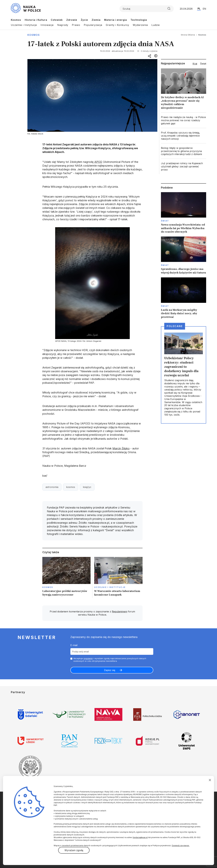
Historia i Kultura (36, 20)
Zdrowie (72, 20)
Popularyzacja (93, 25)
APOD (98, 162)
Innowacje (47, 25)
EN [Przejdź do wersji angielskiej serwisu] (204, 9)
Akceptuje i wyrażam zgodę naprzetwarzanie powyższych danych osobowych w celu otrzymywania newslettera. (110, 660)
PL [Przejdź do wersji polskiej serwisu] (199, 9)
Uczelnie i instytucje (110, 587)
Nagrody (63, 25)
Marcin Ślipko (121, 448)
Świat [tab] (203, 64)
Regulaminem (120, 611)
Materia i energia (116, 20)
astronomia (52, 487)
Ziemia (96, 20)
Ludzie (156, 25)
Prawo (76, 25)
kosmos (71, 487)
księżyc (87, 487)
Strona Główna (188, 35)
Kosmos (16, 20)
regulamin (88, 658)
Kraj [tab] (195, 64)
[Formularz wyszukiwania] (147, 9)
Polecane (175, 326)
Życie (84, 20)
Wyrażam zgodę (74, 850)
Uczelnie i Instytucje (24, 25)
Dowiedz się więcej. (181, 846)
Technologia (139, 20)
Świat (165, 221)
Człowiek (57, 20)
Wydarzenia (140, 25)
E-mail (74, 645)
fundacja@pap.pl (140, 837)
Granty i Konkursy (117, 25)
